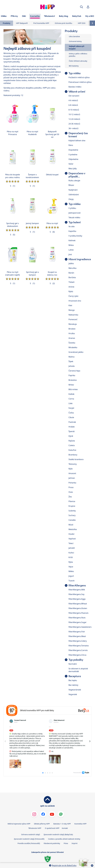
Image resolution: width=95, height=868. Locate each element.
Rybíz (71, 291)
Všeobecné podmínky (52, 832)
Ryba (71, 562)
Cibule (71, 417)
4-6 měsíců (73, 100)
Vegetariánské (75, 690)
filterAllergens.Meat (77, 636)
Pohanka (72, 483)
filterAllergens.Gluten (78, 608)
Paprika (72, 375)
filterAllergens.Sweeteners (80, 627)
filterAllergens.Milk (77, 590)
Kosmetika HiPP (80, 812)
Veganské (73, 694)
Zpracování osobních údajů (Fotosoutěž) (29, 827)
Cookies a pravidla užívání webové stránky (64, 827)
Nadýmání (73, 190)
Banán (71, 273)
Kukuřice (72, 450)
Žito (70, 497)
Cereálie (72, 520)
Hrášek (72, 427)
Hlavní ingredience (80, 259)
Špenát (72, 431)
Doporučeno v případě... (77, 175)
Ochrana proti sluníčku (63, 23)
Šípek (71, 361)
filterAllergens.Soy (76, 594)
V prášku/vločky (75, 236)
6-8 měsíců (73, 105)
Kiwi (70, 305)
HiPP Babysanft (22, 23)
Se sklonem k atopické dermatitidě (78, 670)
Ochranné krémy (75, 41)
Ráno (71, 145)
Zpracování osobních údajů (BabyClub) (58, 823)
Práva (66, 832)
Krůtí (71, 557)
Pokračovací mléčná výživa (80, 82)
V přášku (72, 208)
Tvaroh (72, 581)
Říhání (71, 185)
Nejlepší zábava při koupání (77, 47)
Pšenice (72, 501)
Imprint (75, 832)
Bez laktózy (73, 685)
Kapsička (72, 231)
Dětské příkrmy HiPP (42, 812)
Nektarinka (73, 315)
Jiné (70, 254)
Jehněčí (72, 548)
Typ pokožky (76, 660)
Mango (72, 310)
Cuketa (72, 445)
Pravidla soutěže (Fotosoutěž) (29, 832)
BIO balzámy (74, 66)
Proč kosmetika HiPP (41, 23)
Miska (71, 245)
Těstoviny (73, 464)
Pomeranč (73, 319)
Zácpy (71, 199)
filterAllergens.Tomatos (79, 646)
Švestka (72, 343)
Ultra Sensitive (74, 36)
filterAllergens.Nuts (77, 618)
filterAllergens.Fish (77, 632)
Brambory (73, 455)
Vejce (71, 567)
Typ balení (75, 222)
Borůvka (72, 277)
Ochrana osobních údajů (31, 823)
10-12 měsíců (74, 114)
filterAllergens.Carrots (78, 650)
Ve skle (72, 226)
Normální (73, 664)
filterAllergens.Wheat (78, 604)
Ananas (72, 338)
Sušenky (72, 511)
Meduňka (73, 529)
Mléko (71, 571)
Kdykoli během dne (77, 141)
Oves (71, 492)
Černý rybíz (73, 296)
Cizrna (71, 399)
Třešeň (72, 282)
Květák (71, 394)
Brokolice (73, 380)
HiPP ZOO (82, 23)
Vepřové (72, 539)
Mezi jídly (73, 169)
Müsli (71, 525)
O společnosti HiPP (52, 817)
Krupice (72, 506)
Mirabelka (73, 347)
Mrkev (71, 385)
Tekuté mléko (74, 217)
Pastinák (72, 422)
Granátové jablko (76, 352)
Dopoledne (73, 150)
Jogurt (71, 576)
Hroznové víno (75, 301)
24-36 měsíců (74, 124)
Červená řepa (74, 371)
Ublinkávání (74, 195)
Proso (71, 487)
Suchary (72, 515)
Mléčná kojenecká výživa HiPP (19, 812)
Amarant (72, 473)
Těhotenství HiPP (35, 817)
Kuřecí (71, 553)
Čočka (71, 413)
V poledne (73, 155)
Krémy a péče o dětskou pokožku (78, 55)
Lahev (71, 250)
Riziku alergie (74, 181)
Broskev (72, 329)
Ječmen (72, 478)
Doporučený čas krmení (78, 135)
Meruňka (72, 268)
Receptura (75, 676)
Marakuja (73, 324)
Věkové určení (77, 92)
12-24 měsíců (74, 119)
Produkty (7, 23)
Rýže (71, 469)
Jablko (71, 263)
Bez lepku (73, 680)
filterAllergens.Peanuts (79, 613)
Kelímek (72, 240)
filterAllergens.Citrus (77, 655)
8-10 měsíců (74, 110)
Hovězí (71, 534)
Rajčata (72, 441)
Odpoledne (73, 159)
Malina (72, 357)
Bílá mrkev (73, 389)
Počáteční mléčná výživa (79, 77)
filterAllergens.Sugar (78, 622)
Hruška (72, 333)
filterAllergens (77, 585)
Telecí (71, 543)
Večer (71, 164)
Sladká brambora (76, 459)
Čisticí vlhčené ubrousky (78, 61)
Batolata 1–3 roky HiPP (62, 812)
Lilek (71, 403)
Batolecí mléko (75, 87)
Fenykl (71, 408)
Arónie (71, 287)
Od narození (74, 96)
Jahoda (72, 366)
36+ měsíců (73, 128)
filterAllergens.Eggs (77, 599)
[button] (81, 7)
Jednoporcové (75, 213)
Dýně (71, 436)
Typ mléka (75, 73)
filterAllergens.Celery (78, 641)
